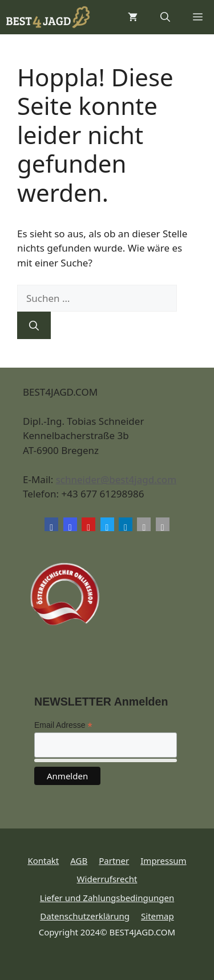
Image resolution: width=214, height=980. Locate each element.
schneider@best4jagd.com (116, 479)
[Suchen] (34, 325)
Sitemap (158, 916)
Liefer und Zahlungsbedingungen (107, 898)
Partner (114, 861)
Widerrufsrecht (107, 879)
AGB (79, 861)
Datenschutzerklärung (85, 916)
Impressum (163, 861)
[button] (165, 17)
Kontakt (43, 861)
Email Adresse (63, 725)
